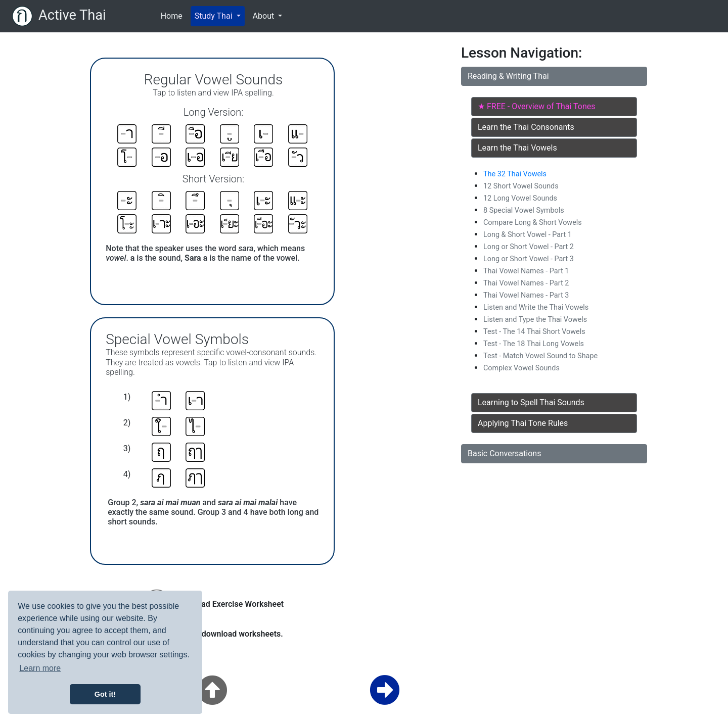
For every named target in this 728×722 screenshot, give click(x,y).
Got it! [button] (105, 694)
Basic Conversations (504, 453)
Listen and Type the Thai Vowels (535, 320)
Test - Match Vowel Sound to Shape (540, 356)
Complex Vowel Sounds (521, 368)
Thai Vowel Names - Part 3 (526, 295)
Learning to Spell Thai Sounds (531, 402)
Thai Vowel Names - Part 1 (526, 271)
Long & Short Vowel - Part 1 (528, 235)
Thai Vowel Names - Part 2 (526, 283)
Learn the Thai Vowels (517, 148)
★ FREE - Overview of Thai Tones (536, 106)
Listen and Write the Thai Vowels (536, 307)
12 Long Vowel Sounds (520, 198)
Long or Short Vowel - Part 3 (529, 259)
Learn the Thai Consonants (526, 127)
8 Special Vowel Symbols (524, 210)
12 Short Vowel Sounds (521, 186)
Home (174, 15)
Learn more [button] (40, 668)
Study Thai (215, 16)
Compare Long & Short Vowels (533, 223)
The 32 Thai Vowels (515, 174)
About (265, 16)
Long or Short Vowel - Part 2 (529, 247)
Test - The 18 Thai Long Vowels (534, 344)
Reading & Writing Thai (508, 76)
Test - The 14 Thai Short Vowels (534, 332)
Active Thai (72, 15)
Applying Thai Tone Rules (523, 423)
